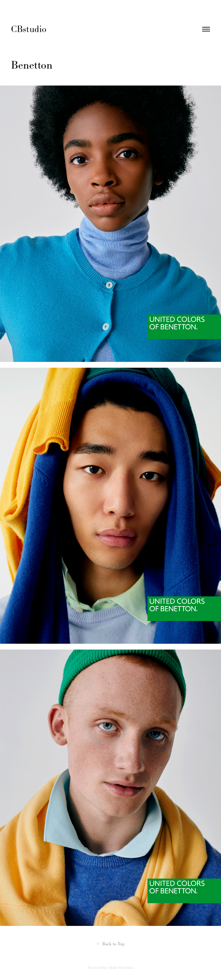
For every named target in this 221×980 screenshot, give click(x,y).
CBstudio (30, 29)
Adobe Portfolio (121, 968)
